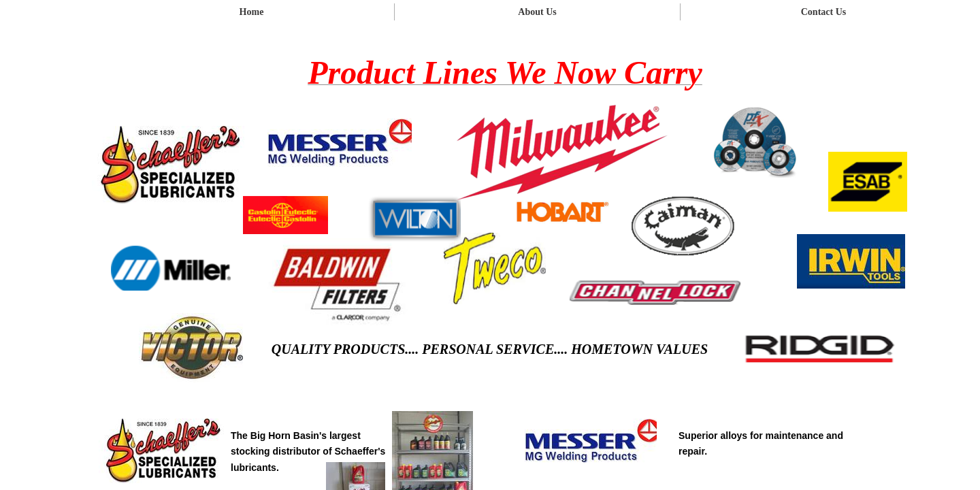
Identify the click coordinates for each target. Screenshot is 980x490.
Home (252, 12)
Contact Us (824, 12)
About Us (537, 12)
